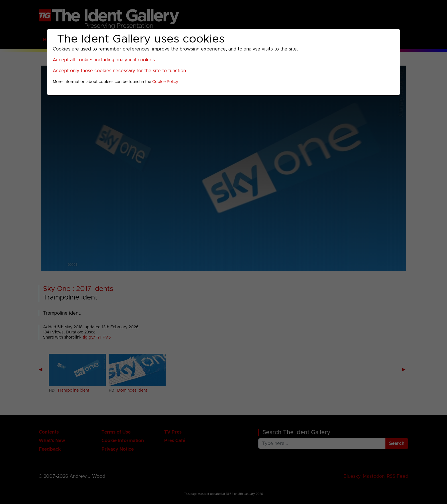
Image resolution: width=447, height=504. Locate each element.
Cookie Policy (165, 82)
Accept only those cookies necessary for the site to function (119, 71)
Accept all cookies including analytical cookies (104, 60)
